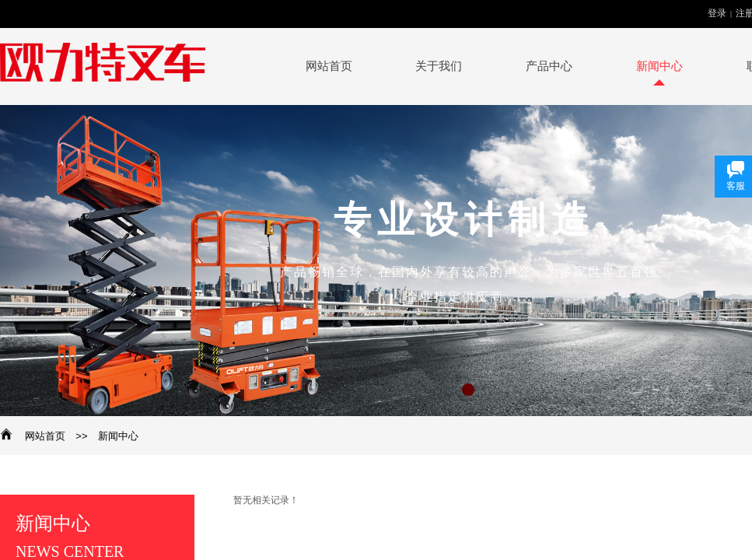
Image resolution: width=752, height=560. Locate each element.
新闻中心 (118, 436)
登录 (717, 13)
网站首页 (45, 436)
